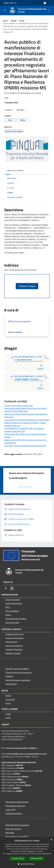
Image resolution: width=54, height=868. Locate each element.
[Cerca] (49, 10)
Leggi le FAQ (10, 810)
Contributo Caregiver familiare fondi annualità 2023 (25, 446)
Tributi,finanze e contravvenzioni (19, 672)
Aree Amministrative (14, 603)
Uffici (8, 607)
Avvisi (22, 21)
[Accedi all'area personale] (45, 3)
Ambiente (9, 676)
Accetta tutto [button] (18, 859)
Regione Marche (10, 3)
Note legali (10, 833)
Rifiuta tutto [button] (37, 859)
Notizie (8, 696)
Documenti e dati (12, 622)
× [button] (51, 840)
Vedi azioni (22, 110)
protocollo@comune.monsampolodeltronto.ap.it (27, 754)
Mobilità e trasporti (13, 653)
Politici (8, 615)
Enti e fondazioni (12, 611)
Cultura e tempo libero (14, 638)
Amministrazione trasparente (17, 825)
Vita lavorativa (11, 642)
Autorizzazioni (11, 684)
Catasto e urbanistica (14, 649)
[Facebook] (6, 588)
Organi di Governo (13, 600)
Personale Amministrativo (16, 619)
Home (5, 21)
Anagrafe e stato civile (14, 634)
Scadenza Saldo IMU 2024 (15, 431)
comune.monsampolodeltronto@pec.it (21, 748)
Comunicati (10, 699)
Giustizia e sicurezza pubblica (17, 669)
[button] (27, 864)
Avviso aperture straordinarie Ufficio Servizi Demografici (27, 420)
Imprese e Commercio (14, 646)
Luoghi (8, 714)
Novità (14, 21)
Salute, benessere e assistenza (18, 680)
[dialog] (27, 853)
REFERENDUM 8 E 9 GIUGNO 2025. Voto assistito (24, 428)
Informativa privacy (13, 829)
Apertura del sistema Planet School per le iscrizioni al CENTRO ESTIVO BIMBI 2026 (26, 410)
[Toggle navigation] (5, 10)
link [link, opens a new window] (50, 854)
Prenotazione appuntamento (17, 802)
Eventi (8, 718)
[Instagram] (12, 588)
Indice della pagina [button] (15, 170)
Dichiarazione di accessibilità (17, 836)
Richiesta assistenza (14, 813)
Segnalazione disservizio (15, 806)
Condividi (10, 110)
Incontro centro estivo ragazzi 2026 (19, 405)
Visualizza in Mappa (27, 286)
